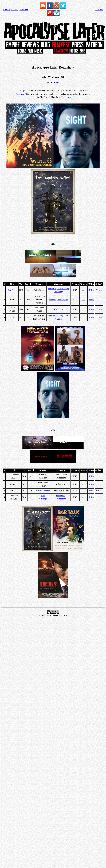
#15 (57, 83)
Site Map (99, 10)
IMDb (91, 290)
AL (84, 290)
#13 (49, 83)
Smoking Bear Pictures (58, 300)
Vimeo (99, 290)
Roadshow (24, 10)
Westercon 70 (21, 94)
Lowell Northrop (43, 491)
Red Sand (12, 290)
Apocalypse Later (10, 10)
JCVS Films (58, 309)
